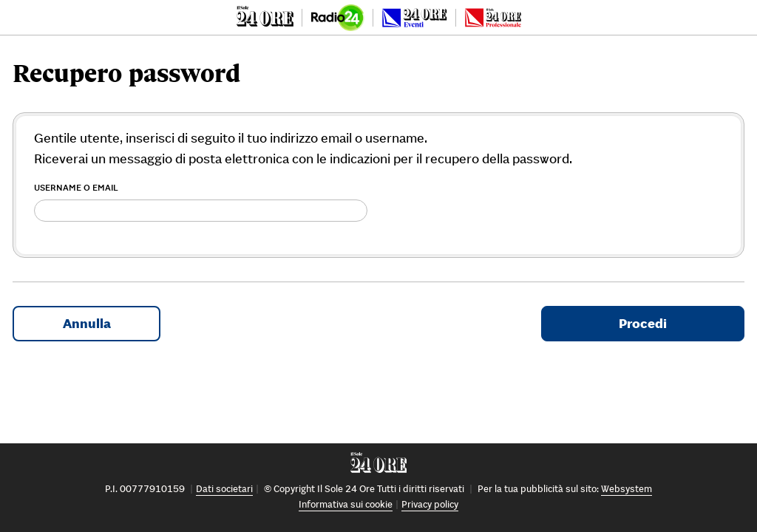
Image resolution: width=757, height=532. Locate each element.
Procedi (643, 323)
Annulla (87, 323)
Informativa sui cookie (346, 504)
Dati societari (224, 489)
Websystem (627, 489)
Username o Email (76, 187)
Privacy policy (430, 504)
